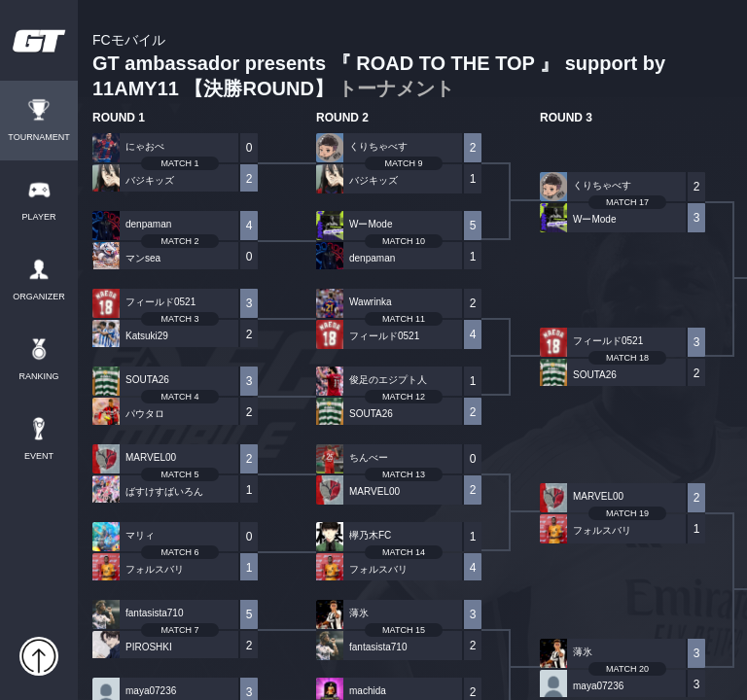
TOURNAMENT (38, 138)
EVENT (39, 456)
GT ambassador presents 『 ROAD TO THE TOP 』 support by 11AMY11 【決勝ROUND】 (379, 67)
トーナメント (396, 88)
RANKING (38, 377)
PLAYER (39, 217)
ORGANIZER (39, 297)
